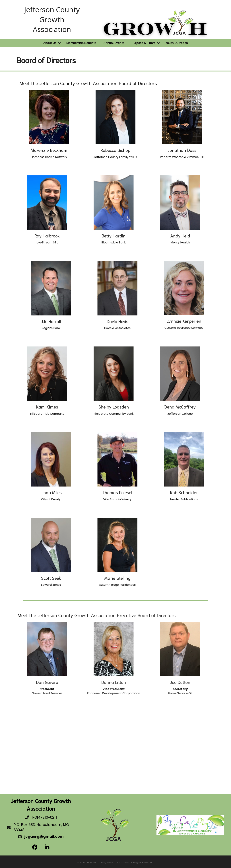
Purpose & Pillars (144, 43)
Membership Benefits (81, 43)
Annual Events (114, 43)
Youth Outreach (177, 43)
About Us (50, 43)
